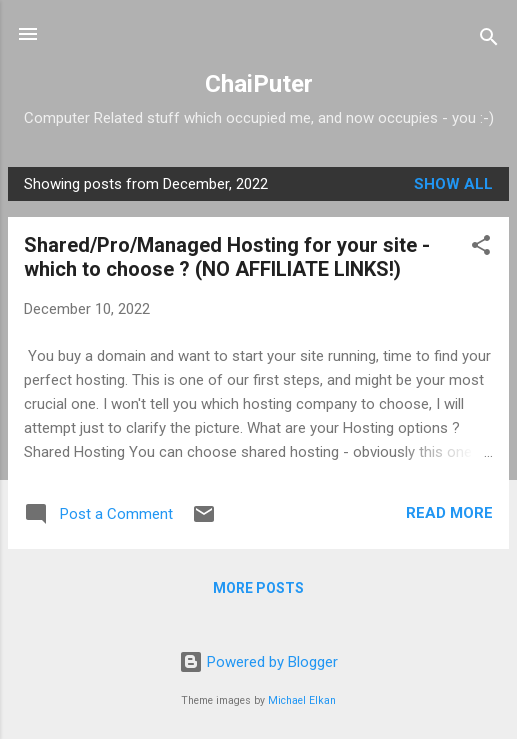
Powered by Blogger (258, 662)
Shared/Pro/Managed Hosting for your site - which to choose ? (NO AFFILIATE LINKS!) (227, 257)
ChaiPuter (259, 84)
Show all (453, 184)
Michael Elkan (302, 700)
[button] (481, 248)
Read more (449, 513)
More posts (258, 588)
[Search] (489, 40)
